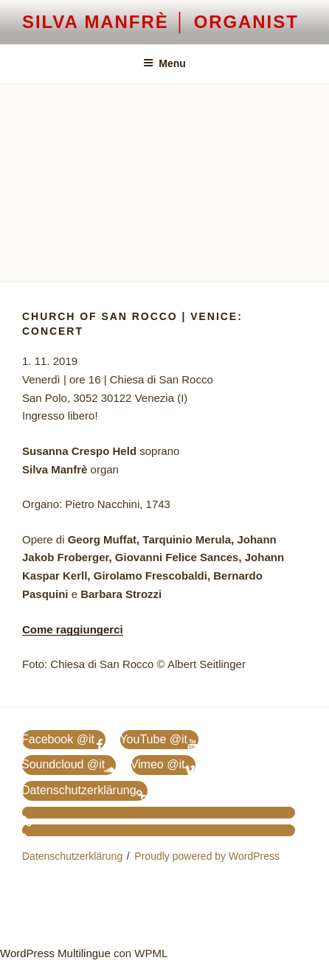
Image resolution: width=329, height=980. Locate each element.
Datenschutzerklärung (72, 856)
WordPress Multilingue (55, 953)
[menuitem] (159, 813)
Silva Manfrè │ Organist (160, 22)
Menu (164, 63)
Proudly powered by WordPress (207, 856)
